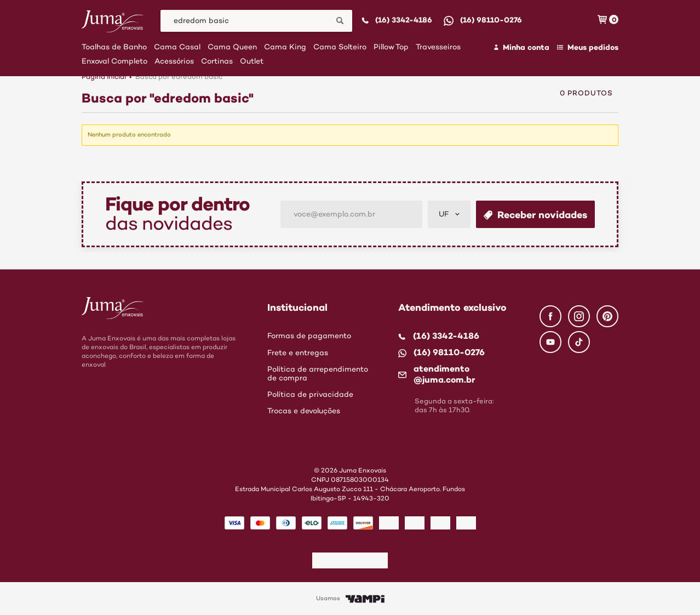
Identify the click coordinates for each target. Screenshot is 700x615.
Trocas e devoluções (304, 411)
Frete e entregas (298, 353)
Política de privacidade (310, 395)
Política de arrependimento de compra (318, 374)
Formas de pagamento (309, 336)
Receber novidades (535, 215)
